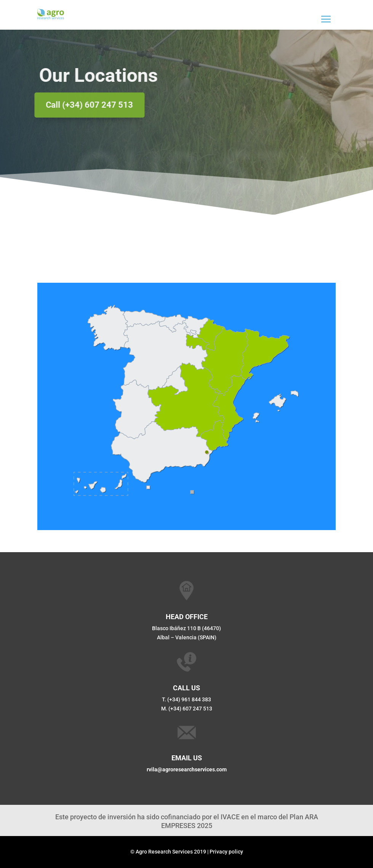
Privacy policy (226, 852)
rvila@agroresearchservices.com (187, 769)
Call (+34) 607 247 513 (84, 105)
